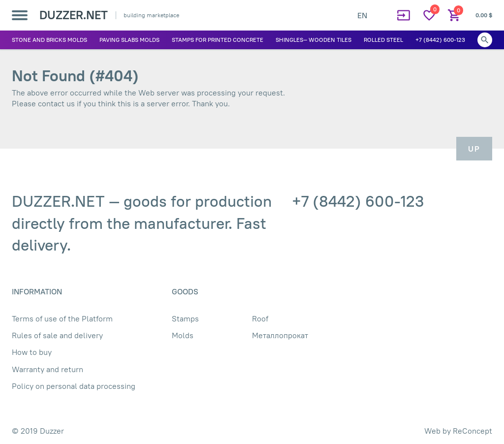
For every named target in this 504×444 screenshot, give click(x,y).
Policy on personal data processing (74, 386)
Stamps (185, 318)
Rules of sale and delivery (57, 335)
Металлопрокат (280, 335)
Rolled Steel (383, 40)
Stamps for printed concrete (218, 40)
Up (474, 149)
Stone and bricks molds (49, 40)
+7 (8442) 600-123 (440, 40)
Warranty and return (47, 369)
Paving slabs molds (129, 40)
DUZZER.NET (74, 15)
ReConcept (472, 431)
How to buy (32, 352)
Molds (183, 335)
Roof (260, 318)
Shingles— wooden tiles (314, 40)
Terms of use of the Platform (62, 318)
